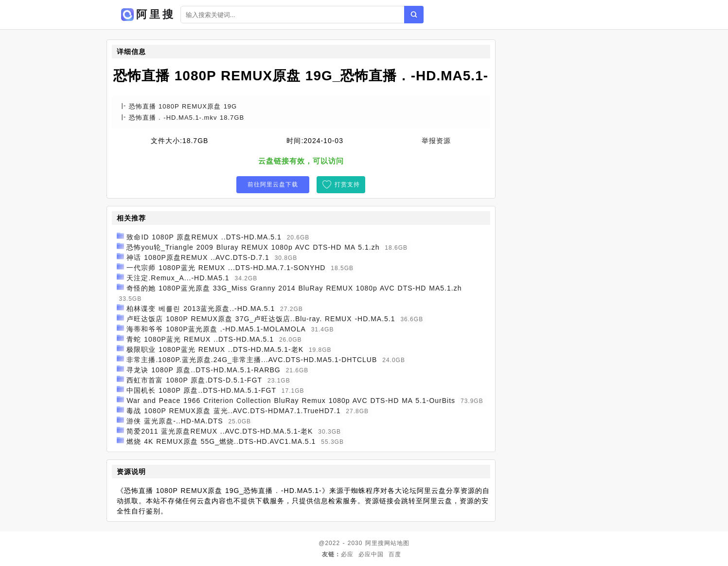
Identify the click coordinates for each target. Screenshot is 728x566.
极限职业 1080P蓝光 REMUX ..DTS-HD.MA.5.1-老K (215, 349)
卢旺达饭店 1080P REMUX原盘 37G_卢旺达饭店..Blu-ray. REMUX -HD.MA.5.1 (261, 319)
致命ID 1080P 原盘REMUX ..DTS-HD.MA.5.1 (204, 237)
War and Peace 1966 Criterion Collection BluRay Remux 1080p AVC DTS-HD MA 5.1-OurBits (291, 401)
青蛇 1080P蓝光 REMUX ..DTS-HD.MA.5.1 (200, 339)
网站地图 (397, 543)
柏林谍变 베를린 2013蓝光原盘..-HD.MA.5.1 (201, 309)
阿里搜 (375, 543)
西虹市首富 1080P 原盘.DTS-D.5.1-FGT (194, 380)
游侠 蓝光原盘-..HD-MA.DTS (175, 421)
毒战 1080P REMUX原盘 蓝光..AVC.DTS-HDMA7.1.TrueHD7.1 (233, 411)
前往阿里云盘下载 (273, 184)
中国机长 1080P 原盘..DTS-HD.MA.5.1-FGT (201, 390)
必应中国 (371, 554)
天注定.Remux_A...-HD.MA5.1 (178, 278)
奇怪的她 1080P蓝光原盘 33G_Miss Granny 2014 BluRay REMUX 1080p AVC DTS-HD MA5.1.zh (294, 288)
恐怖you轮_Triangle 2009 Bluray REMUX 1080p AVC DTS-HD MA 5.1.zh (253, 247)
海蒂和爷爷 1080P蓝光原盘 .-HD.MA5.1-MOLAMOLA (216, 329)
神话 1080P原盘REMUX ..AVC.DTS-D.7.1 (198, 257)
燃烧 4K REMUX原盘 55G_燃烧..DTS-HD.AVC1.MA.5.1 (221, 441)
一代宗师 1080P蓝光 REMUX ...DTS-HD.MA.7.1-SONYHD (226, 268)
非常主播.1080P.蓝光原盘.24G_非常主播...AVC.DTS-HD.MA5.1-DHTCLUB (252, 360)
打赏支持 (347, 184)
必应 (347, 554)
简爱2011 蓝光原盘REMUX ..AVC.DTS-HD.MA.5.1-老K (220, 431)
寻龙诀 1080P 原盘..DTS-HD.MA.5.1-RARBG (203, 370)
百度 (395, 554)
